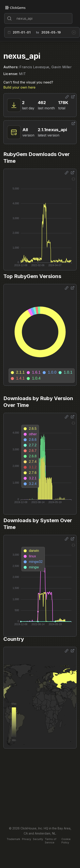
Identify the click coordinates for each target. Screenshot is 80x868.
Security (38, 839)
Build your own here (19, 87)
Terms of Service (51, 841)
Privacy (27, 839)
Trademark (13, 839)
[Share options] (67, 97)
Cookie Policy (66, 841)
